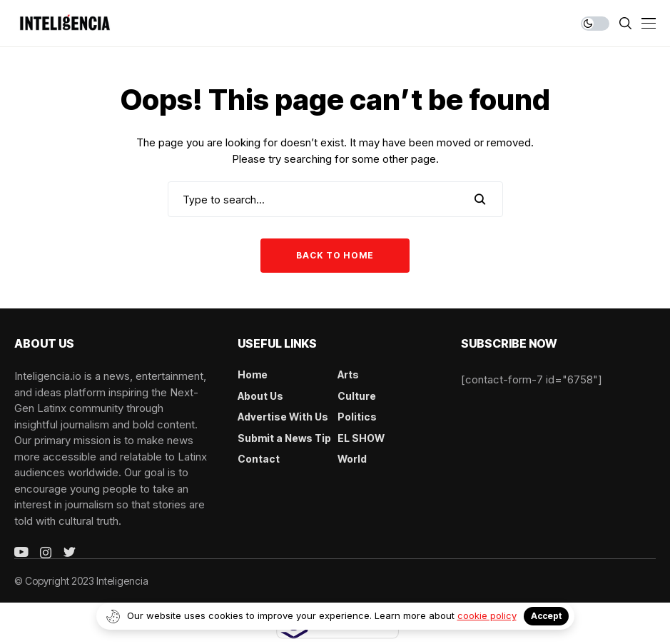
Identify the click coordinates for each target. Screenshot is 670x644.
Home (253, 374)
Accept (546, 616)
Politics (357, 417)
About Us (260, 396)
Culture (357, 396)
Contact (259, 459)
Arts (348, 374)
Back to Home (335, 255)
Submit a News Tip (284, 438)
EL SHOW (361, 438)
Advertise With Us (283, 417)
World (352, 459)
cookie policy (487, 615)
